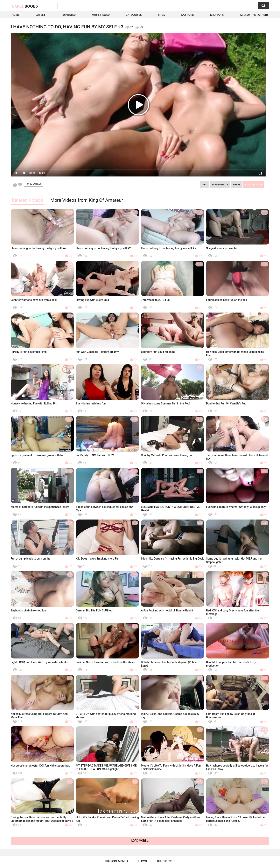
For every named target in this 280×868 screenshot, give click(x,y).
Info (204, 185)
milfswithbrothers (254, 15)
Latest (41, 15)
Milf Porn (217, 15)
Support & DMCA (117, 861)
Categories (134, 15)
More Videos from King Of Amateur (87, 200)
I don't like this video (20, 185)
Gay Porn (188, 15)
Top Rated (69, 15)
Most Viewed (101, 15)
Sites (161, 15)
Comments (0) (253, 185)
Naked (25, 6)
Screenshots (220, 185)
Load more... (140, 841)
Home (16, 15)
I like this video (15, 185)
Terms (142, 861)
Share (237, 185)
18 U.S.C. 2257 (166, 861)
